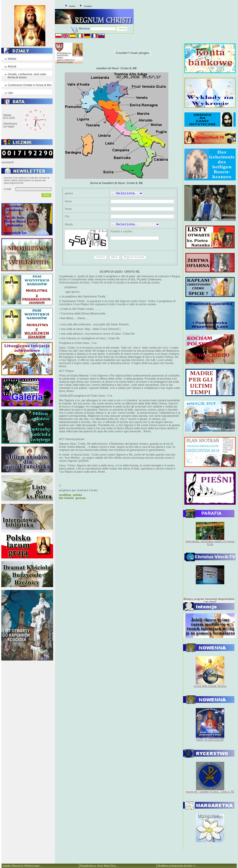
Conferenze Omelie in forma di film (30, 85)
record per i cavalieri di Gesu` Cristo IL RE (210, 792)
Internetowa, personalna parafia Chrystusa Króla (210, 543)
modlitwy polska (71, 495)
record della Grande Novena (210, 686)
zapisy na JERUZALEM (210, 740)
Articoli (12, 66)
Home (72, 6)
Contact (88, 6)
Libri (10, 93)
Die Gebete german (72, 498)
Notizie (12, 59)
